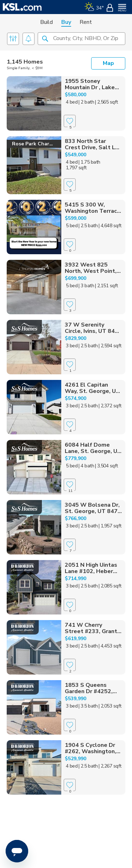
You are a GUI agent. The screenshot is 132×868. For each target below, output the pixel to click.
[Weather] (94, 7)
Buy (66, 22)
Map (108, 63)
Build (46, 22)
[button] (45, 38)
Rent (86, 22)
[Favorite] (70, 121)
